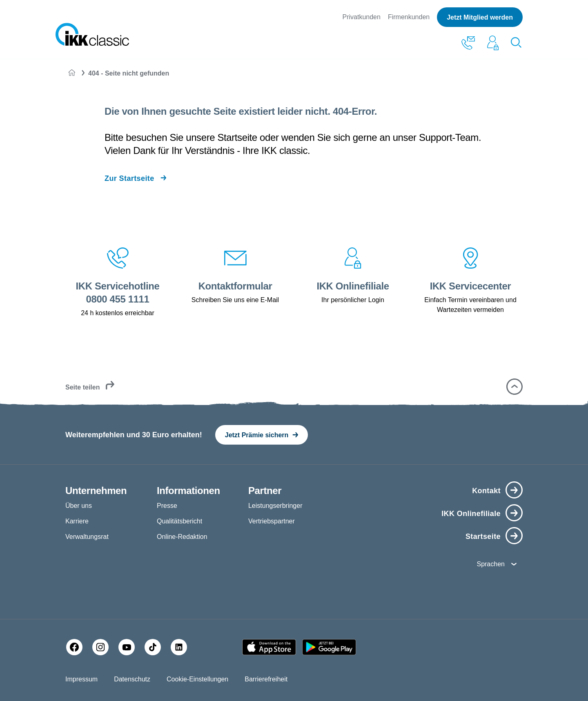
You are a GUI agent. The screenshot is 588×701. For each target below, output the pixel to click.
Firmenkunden (409, 17)
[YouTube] (127, 647)
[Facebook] (74, 647)
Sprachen (491, 564)
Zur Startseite (129, 178)
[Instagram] (100, 647)
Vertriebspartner (272, 521)
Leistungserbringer (275, 506)
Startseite (483, 536)
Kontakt (486, 491)
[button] (514, 387)
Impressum (81, 679)
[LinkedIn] (179, 647)
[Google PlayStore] (329, 647)
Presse (167, 506)
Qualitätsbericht (179, 521)
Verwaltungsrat (87, 537)
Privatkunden (362, 17)
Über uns (79, 506)
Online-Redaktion (182, 537)
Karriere (77, 521)
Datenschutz (132, 679)
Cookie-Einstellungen (197, 679)
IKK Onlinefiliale (471, 514)
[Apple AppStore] (269, 647)
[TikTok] (153, 647)
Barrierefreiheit (266, 679)
